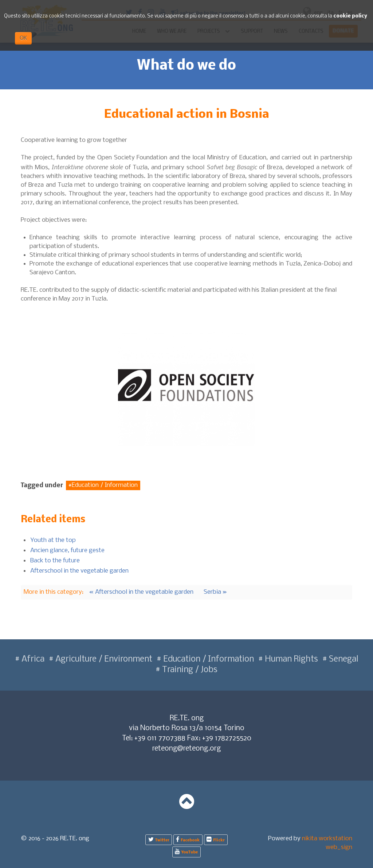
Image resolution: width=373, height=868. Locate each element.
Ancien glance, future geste (67, 551)
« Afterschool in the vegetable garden (141, 592)
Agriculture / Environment (103, 659)
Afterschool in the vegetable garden (79, 571)
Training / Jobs (189, 670)
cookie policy (350, 16)
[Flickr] (216, 840)
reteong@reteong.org (186, 749)
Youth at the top (53, 540)
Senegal (343, 659)
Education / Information (105, 486)
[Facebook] (188, 840)
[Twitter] (159, 840)
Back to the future (55, 561)
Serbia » (215, 592)
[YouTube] (186, 852)
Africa (32, 659)
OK (23, 38)
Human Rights (290, 659)
